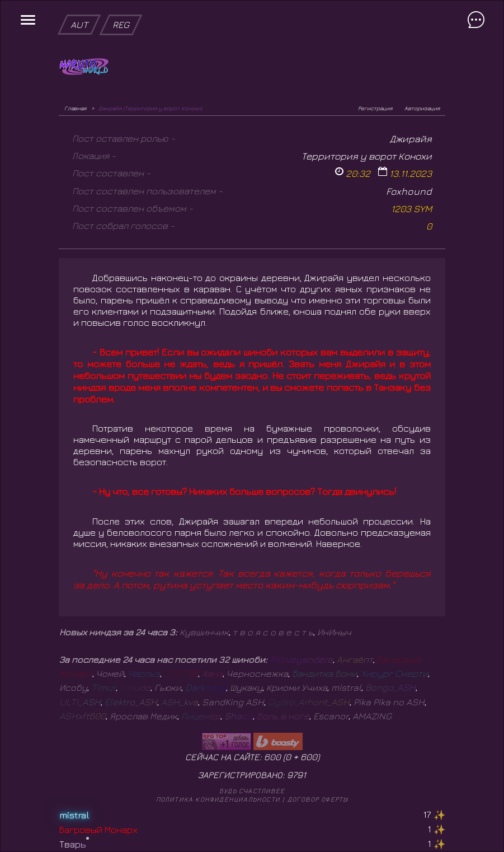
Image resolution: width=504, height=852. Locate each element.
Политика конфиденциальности (218, 799)
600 (309, 757)
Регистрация (375, 108)
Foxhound (409, 191)
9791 (296, 775)
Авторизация (422, 108)
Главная (75, 108)
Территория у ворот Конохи (367, 156)
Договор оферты (318, 799)
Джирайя (411, 139)
